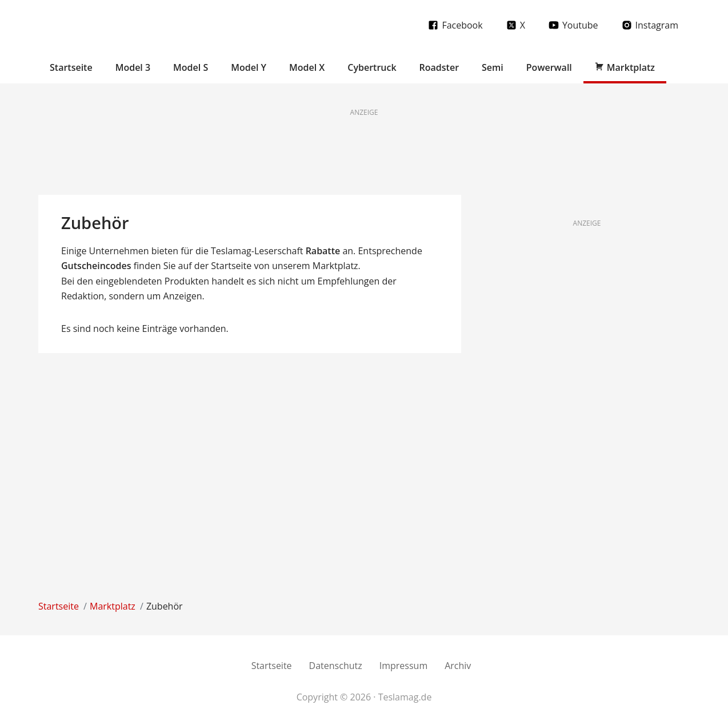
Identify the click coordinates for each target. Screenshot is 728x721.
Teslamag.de (105, 24)
